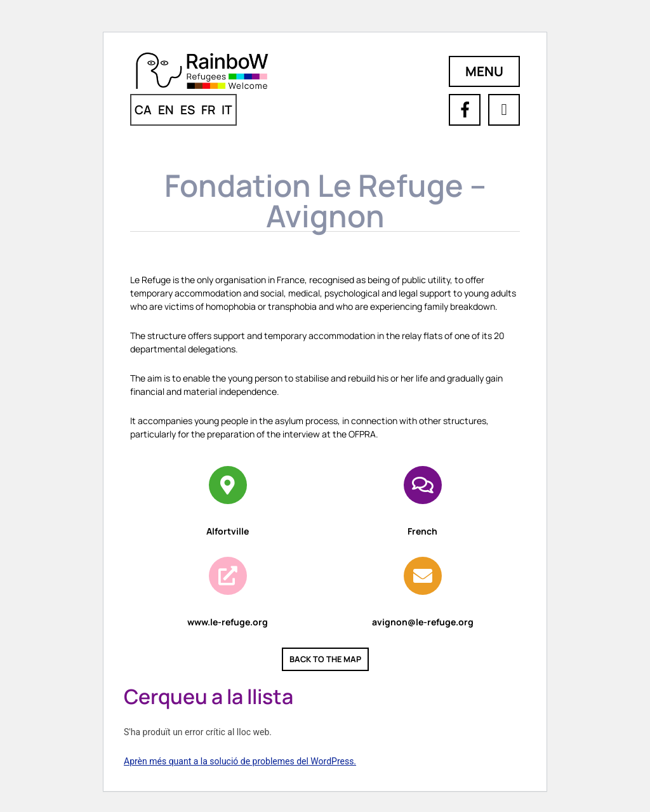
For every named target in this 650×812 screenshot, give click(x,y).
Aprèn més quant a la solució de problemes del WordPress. (240, 761)
